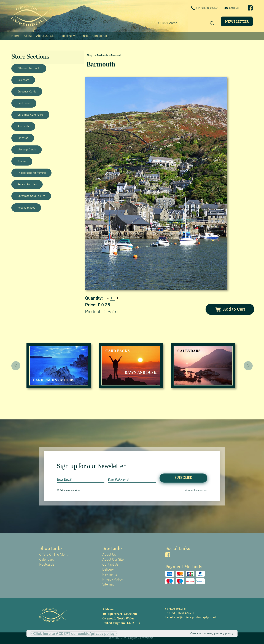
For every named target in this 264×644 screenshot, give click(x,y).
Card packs (24, 103)
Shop (90, 55)
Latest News (68, 36)
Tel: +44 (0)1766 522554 (180, 613)
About (28, 36)
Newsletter (237, 21)
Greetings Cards (27, 91)
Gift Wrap (23, 138)
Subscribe (183, 478)
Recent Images (26, 207)
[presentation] (16, 366)
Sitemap (108, 584)
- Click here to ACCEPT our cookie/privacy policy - (74, 634)
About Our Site (46, 36)
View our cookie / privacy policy (210, 633)
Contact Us (100, 36)
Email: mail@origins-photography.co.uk (191, 617)
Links (84, 36)
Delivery (108, 570)
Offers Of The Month (54, 555)
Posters (22, 161)
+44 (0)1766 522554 (203, 8)
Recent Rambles (27, 184)
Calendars (23, 80)
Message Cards (27, 149)
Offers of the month (29, 68)
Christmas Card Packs (30, 115)
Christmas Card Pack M (31, 196)
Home (15, 36)
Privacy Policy (113, 579)
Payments (110, 574)
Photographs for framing (32, 173)
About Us (109, 555)
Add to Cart (230, 309)
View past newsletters (196, 490)
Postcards (23, 126)
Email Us (231, 8)
